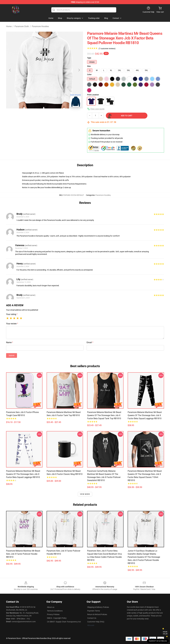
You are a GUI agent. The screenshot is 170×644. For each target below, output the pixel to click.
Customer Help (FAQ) (96, 622)
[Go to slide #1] (31, 115)
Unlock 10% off (165, 633)
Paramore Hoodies (40, 26)
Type (89, 58)
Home (9, 26)
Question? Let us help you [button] (158, 641)
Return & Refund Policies (97, 614)
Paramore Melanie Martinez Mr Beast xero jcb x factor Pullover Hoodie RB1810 (23, 554)
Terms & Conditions (55, 611)
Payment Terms (94, 611)
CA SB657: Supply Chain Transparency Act (64, 622)
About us (51, 607)
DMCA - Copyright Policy (57, 618)
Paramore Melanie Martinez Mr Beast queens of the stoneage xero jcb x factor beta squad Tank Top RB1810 (104, 415)
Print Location (93, 95)
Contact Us (92, 618)
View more (85, 494)
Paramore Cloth (22, 26)
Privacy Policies (53, 614)
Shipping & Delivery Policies (98, 607)
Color (89, 74)
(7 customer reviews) (107, 49)
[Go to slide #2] (45, 115)
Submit (12, 355)
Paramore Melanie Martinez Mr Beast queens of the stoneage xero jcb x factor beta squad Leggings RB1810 (145, 415)
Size (89, 66)
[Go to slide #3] (58, 115)
